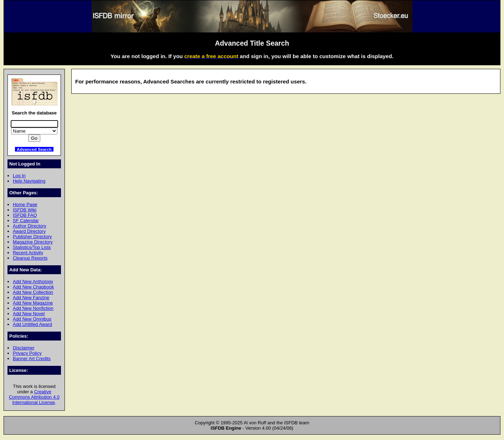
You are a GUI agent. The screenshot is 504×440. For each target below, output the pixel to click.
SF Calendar (26, 221)
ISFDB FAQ (25, 215)
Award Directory (29, 231)
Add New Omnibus (32, 319)
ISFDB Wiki (25, 210)
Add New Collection (33, 292)
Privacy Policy (27, 353)
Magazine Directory (33, 242)
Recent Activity (28, 253)
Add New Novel (29, 314)
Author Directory (30, 226)
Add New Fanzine (31, 298)
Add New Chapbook (33, 287)
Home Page (25, 204)
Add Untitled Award (32, 324)
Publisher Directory (32, 237)
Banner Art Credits (32, 359)
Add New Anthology (33, 282)
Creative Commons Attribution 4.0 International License (34, 397)
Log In (19, 176)
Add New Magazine (33, 303)
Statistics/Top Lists (32, 247)
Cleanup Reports (30, 258)
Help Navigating (29, 181)
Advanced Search (34, 149)
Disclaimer (24, 348)
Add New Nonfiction (33, 308)
